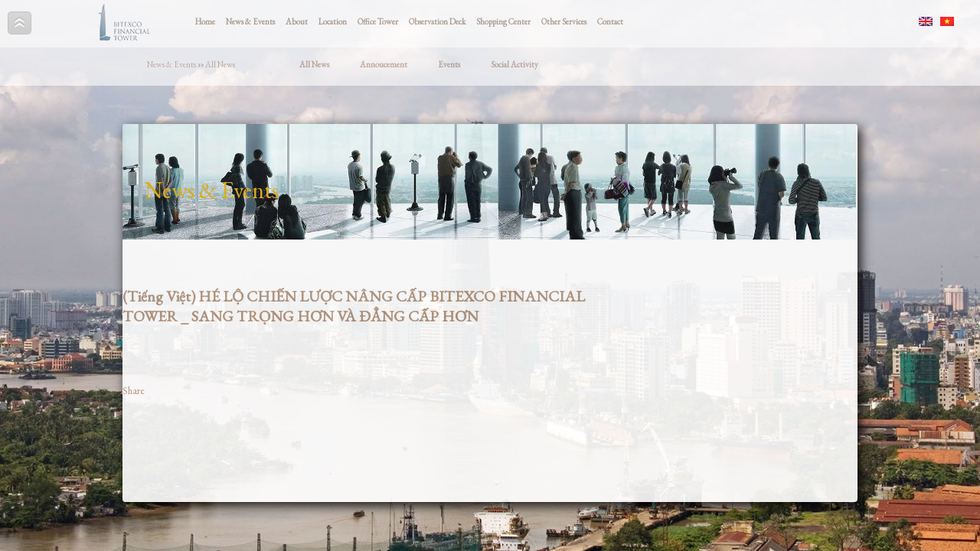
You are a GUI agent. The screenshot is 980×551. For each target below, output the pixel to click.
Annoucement (384, 64)
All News (220, 64)
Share (134, 391)
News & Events (250, 21)
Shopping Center (503, 21)
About (297, 21)
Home (205, 21)
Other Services (564, 21)
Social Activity (514, 64)
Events (449, 64)
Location (333, 21)
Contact (610, 21)
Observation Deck (437, 21)
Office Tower (378, 21)
